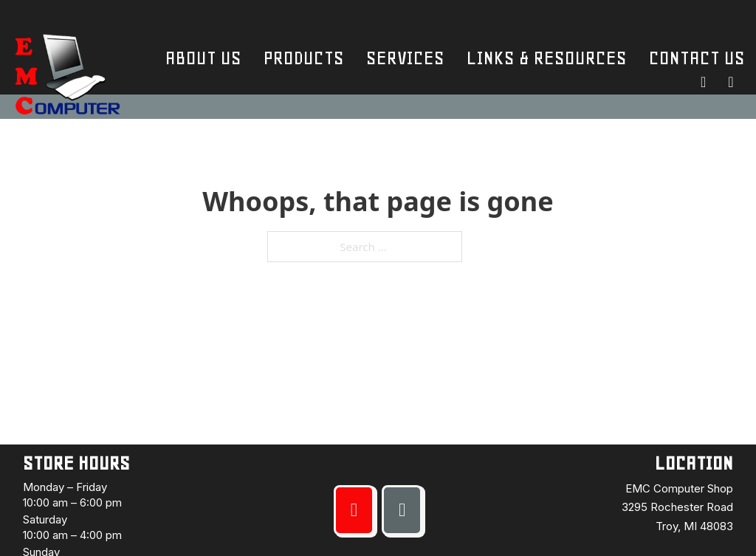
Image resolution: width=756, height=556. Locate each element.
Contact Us (697, 58)
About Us (203, 58)
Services (405, 58)
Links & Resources (547, 58)
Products (304, 58)
